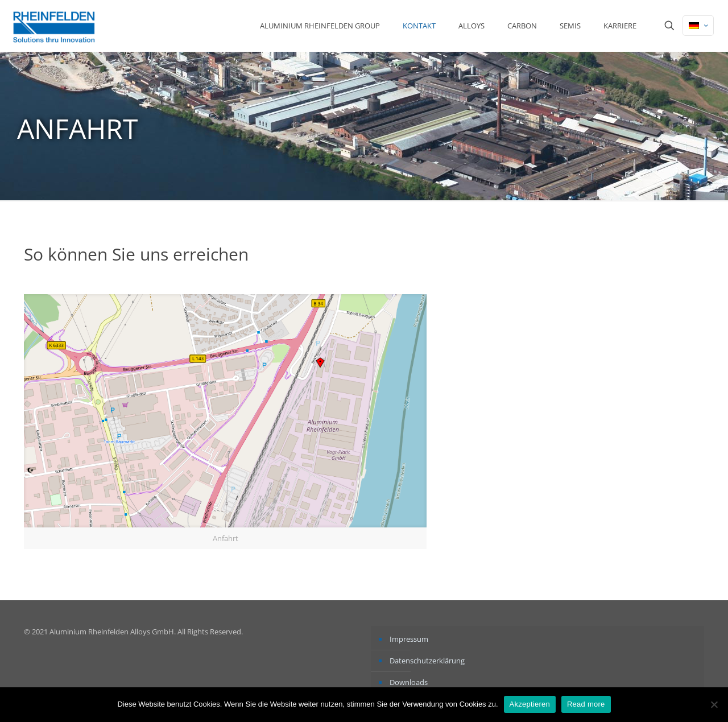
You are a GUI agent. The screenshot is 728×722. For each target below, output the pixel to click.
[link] (225, 422)
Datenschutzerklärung (427, 661)
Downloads (409, 682)
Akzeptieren (530, 704)
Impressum (409, 639)
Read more (586, 704)
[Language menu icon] (698, 26)
